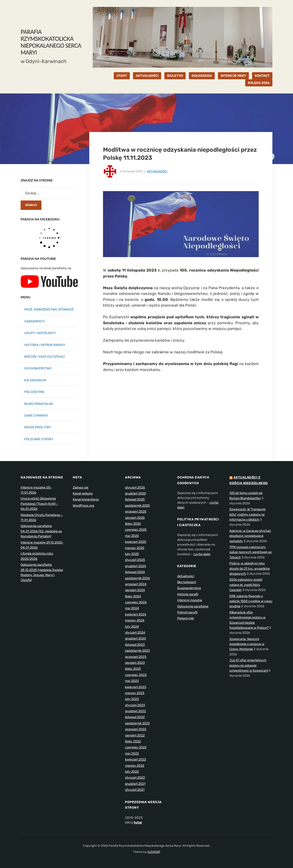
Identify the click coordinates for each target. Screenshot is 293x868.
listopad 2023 (135, 645)
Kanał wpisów (83, 493)
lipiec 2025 (133, 524)
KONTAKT (262, 76)
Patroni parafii (187, 612)
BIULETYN (175, 76)
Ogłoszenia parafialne (193, 606)
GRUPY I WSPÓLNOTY (40, 333)
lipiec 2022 (133, 741)
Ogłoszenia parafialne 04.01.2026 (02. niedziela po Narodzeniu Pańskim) (41, 531)
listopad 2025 (135, 499)
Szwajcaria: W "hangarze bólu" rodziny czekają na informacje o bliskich (247, 514)
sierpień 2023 (135, 663)
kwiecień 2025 (136, 542)
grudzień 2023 (135, 639)
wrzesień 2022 (136, 729)
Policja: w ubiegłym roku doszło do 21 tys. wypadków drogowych (250, 569)
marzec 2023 (135, 693)
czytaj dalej (202, 554)
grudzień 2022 (135, 711)
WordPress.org (83, 506)
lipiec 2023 (133, 669)
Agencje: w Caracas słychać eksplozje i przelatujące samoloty (250, 536)
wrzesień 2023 (136, 657)
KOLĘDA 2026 (259, 83)
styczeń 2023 (135, 705)
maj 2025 (132, 536)
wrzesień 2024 (136, 584)
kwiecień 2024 (136, 614)
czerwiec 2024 (136, 602)
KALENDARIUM (35, 380)
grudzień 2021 (135, 784)
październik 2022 (137, 723)
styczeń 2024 (135, 633)
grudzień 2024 (136, 566)
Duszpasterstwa (189, 588)
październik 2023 (137, 651)
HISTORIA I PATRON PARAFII (45, 345)
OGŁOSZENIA (202, 76)
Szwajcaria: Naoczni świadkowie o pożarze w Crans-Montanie (247, 644)
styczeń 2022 (135, 778)
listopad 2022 (135, 717)
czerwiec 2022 (136, 747)
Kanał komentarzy (86, 499)
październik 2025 (137, 506)
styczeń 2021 (135, 790)
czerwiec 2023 (136, 675)
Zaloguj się (81, 488)
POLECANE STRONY (39, 439)
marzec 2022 (135, 766)
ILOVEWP (154, 852)
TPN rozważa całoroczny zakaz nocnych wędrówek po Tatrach (251, 552)
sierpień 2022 (135, 735)
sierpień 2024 (135, 590)
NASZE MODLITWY (38, 427)
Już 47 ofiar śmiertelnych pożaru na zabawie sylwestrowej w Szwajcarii (249, 665)
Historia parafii (188, 594)
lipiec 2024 (133, 596)
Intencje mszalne (190, 600)
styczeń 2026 (135, 488)
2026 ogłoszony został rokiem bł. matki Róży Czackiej (246, 585)
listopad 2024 (135, 572)
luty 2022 (132, 772)
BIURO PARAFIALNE (39, 404)
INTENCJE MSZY (233, 76)
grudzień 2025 (135, 493)
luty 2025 (132, 554)
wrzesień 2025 (136, 512)
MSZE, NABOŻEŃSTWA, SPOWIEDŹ (49, 309)
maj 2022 (132, 754)
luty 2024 (132, 627)
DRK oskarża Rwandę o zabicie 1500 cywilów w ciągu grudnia (251, 601)
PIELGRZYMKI (34, 392)
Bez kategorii (187, 582)
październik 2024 (137, 578)
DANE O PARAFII (36, 416)
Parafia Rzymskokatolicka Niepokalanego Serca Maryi (51, 42)
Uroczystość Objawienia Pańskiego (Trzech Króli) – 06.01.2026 (39, 504)
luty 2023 (132, 699)
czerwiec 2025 (136, 530)
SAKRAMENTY (35, 321)
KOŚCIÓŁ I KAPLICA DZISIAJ (45, 357)
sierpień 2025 (135, 518)
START (122, 76)
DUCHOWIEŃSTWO (38, 368)
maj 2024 (132, 608)
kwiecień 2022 (136, 759)
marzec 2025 (135, 548)
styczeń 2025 (135, 560)
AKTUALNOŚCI (147, 76)
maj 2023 (132, 681)
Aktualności (157, 171)
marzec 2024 (135, 620)
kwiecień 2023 (136, 687)
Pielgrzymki (186, 618)
